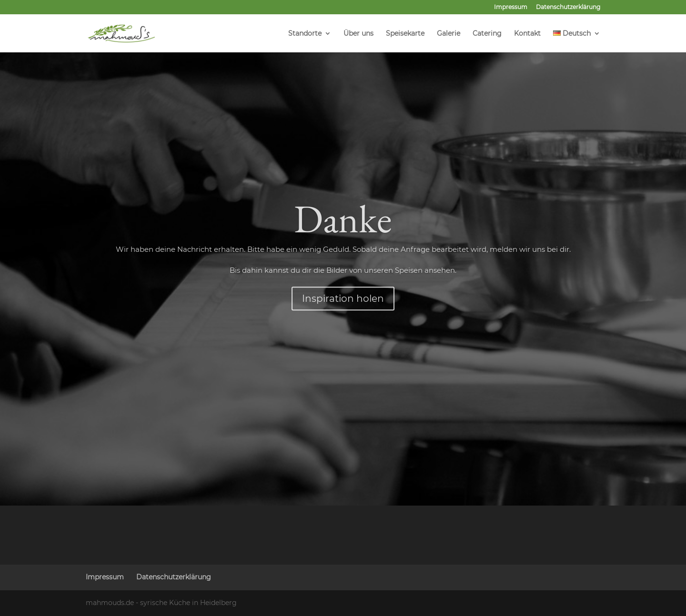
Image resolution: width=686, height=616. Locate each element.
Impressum (511, 7)
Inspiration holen (343, 333)
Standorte (305, 34)
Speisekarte (405, 34)
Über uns (358, 34)
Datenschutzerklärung (568, 7)
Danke (343, 253)
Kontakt (527, 34)
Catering (487, 34)
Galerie (449, 34)
